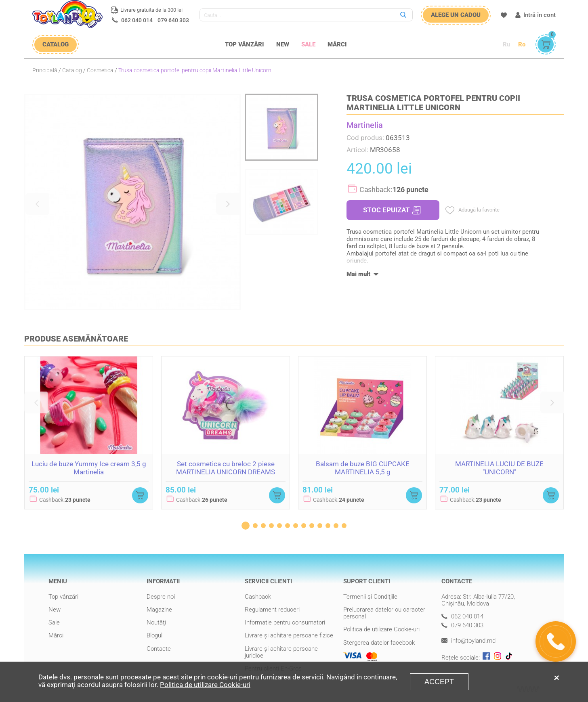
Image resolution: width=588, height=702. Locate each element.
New (283, 44)
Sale (308, 44)
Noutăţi (156, 622)
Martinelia (365, 125)
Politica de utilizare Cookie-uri (381, 629)
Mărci (337, 44)
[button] (37, 204)
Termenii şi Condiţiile (370, 597)
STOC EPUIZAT (392, 210)
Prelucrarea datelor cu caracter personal (384, 613)
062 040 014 (137, 20)
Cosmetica (100, 70)
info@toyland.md (468, 641)
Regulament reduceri (272, 610)
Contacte (159, 649)
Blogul (154, 635)
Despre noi (161, 597)
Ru (506, 44)
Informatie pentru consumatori (285, 622)
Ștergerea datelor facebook (379, 643)
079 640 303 (173, 20)
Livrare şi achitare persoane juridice (281, 652)
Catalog (72, 70)
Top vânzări (245, 44)
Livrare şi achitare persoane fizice (289, 635)
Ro (522, 44)
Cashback (258, 597)
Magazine (159, 610)
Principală (45, 70)
